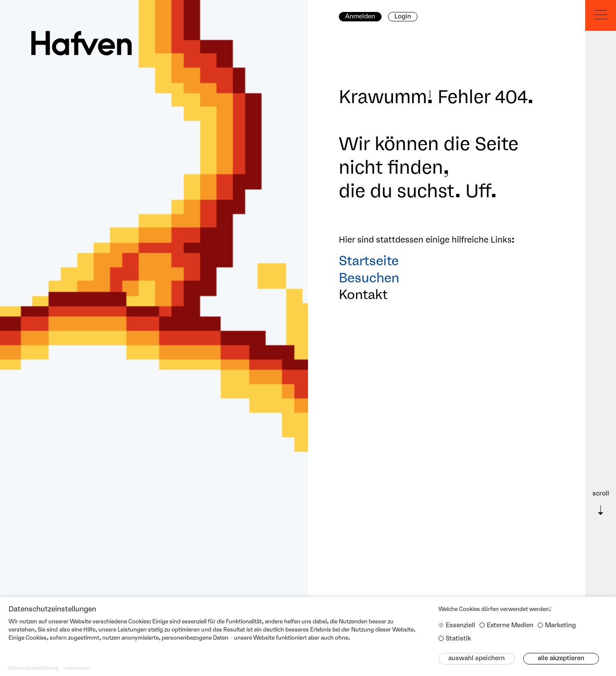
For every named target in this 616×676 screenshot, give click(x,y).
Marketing (560, 626)
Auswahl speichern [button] (477, 658)
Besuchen (369, 279)
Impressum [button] (77, 668)
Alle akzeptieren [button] (561, 658)
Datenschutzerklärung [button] (33, 668)
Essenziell (461, 626)
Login (403, 17)
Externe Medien (510, 626)
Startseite (369, 262)
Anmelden (360, 17)
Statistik (458, 639)
